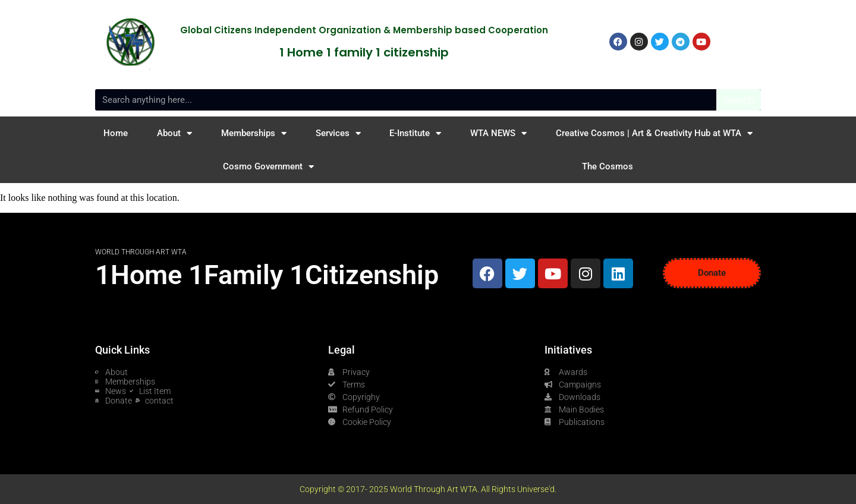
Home (116, 133)
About (174, 133)
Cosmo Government (268, 167)
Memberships (254, 133)
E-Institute (415, 133)
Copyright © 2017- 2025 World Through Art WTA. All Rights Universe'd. (428, 489)
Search (739, 100)
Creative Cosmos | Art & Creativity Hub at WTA (654, 133)
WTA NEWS (498, 133)
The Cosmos (608, 166)
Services (338, 133)
